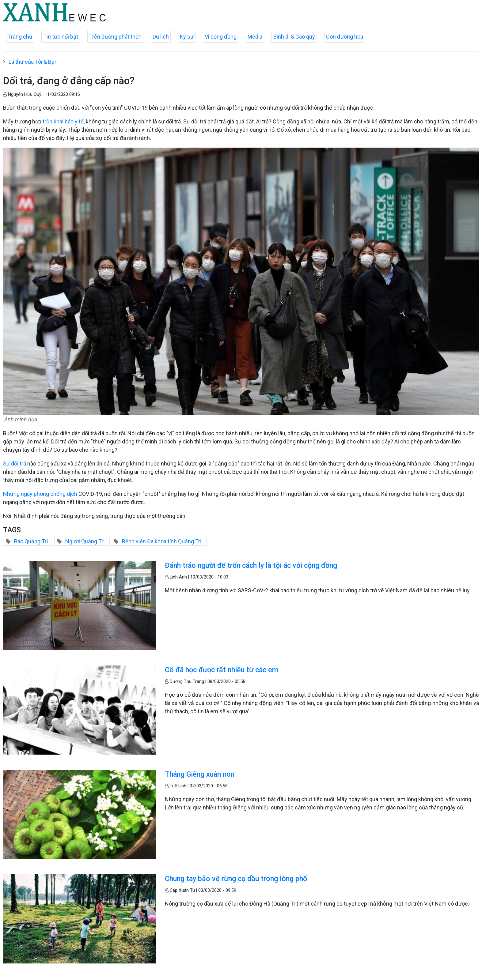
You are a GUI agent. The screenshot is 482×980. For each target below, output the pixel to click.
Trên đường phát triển (115, 37)
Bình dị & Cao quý (294, 37)
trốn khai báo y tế (63, 121)
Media (255, 37)
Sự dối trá (15, 464)
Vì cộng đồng (221, 37)
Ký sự (187, 37)
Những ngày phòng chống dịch (41, 494)
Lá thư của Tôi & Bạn (33, 62)
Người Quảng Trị (85, 541)
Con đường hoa (345, 37)
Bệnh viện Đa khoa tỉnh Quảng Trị (162, 541)
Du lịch (161, 37)
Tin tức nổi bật (61, 37)
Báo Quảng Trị (31, 541)
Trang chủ (20, 37)
